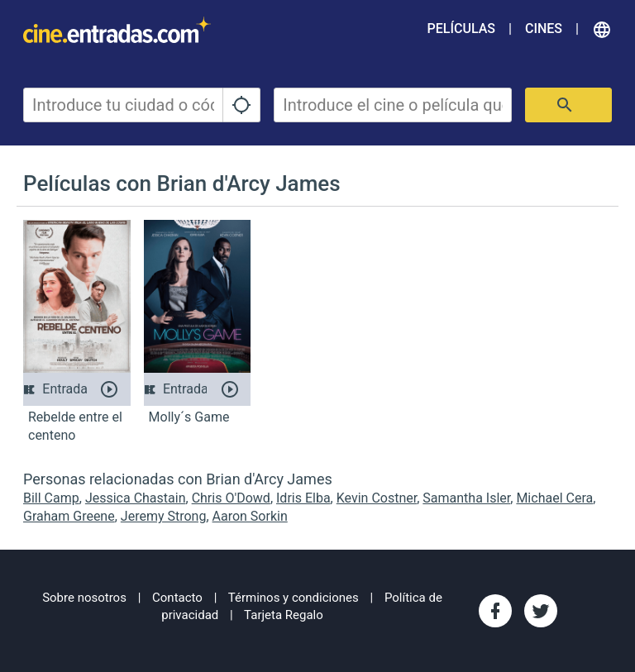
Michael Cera (554, 498)
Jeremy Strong (164, 516)
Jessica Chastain (136, 498)
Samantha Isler (466, 498)
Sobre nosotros (84, 598)
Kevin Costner (377, 498)
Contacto (177, 598)
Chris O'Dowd (231, 498)
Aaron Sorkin (250, 516)
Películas (461, 29)
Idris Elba (303, 498)
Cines (544, 29)
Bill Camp (51, 498)
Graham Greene (69, 516)
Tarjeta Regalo (284, 615)
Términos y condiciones (294, 598)
